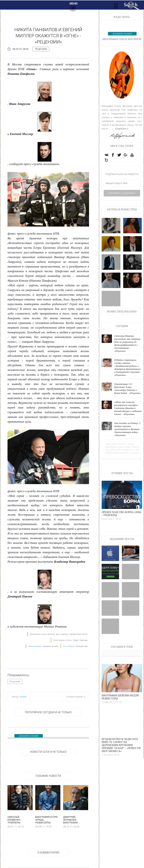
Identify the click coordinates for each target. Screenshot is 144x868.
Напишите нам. (82, 646)
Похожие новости (48, 776)
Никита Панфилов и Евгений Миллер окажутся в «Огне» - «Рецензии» (48, 36)
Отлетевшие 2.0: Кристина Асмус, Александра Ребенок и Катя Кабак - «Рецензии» (127, 389)
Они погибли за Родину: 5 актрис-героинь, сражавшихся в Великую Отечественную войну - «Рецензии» (127, 429)
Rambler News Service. (79, 634)
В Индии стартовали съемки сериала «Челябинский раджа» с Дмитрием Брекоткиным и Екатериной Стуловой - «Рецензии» (128, 368)
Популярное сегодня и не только (48, 712)
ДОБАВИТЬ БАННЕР (29, 736)
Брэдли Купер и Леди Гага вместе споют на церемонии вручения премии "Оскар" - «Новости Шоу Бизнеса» (121, 745)
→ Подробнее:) (119, 128)
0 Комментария (48, 853)
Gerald (23, 697)
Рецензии (41, 49)
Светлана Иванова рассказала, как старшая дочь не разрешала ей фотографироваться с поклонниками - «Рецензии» (127, 344)
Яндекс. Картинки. (81, 640)
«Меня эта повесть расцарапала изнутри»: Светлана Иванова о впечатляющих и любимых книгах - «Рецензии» (128, 408)
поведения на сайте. (50, 646)
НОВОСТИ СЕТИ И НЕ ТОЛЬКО (48, 752)
